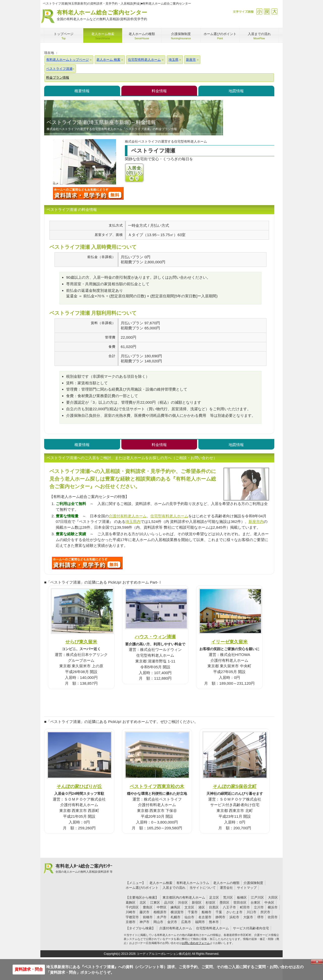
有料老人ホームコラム (193, 883)
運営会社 (226, 888)
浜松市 (234, 917)
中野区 (162, 907)
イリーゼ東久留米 (229, 642)
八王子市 (229, 907)
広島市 (186, 922)
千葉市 (193, 912)
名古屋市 (205, 917)
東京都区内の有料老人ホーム (184, 897)
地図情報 (236, 91)
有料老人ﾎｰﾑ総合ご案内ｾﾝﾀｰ (84, 869)
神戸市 (144, 922)
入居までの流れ (174, 888)
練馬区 (176, 907)
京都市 (131, 922)
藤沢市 (144, 912)
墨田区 (224, 903)
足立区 (214, 897)
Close (317, 962)
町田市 (245, 907)
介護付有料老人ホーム (128, 516)
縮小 (259, 11)
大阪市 (248, 917)
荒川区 (228, 897)
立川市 (259, 907)
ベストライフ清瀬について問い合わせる (88, 193)
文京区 (189, 907)
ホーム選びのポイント (142, 888)
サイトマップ (247, 888)
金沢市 (172, 922)
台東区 (255, 903)
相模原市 (160, 912)
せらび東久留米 (81, 642)
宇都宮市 (132, 917)
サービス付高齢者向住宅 (251, 928)
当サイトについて (203, 888)
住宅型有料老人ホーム (169, 516)
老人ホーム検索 (161, 883)
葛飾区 (131, 903)
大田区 (273, 897)
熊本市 (214, 922)
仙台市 (189, 917)
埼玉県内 (133, 521)
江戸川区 (257, 897)
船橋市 (207, 912)
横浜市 (273, 907)
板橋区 (242, 897)
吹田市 (273, 917)
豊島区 (148, 907)
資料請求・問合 (29, 969)
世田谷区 (240, 903)
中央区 (269, 903)
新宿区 (197, 903)
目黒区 (214, 907)
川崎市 (131, 912)
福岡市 (200, 922)
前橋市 (148, 917)
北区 (143, 903)
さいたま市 (234, 912)
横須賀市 (177, 912)
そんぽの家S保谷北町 (235, 786)
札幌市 (176, 917)
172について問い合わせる (87, 563)
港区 (202, 907)
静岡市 (220, 917)
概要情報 (82, 91)
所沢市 (265, 912)
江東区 (155, 903)
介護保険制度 (253, 883)
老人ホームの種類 (226, 883)
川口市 (251, 912)
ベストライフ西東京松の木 (157, 786)
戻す (267, 11)
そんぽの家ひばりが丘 (79, 786)
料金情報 (159, 91)
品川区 (169, 903)
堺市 (260, 917)
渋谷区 (183, 903)
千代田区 (132, 907)
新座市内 (256, 521)
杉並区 (211, 903)
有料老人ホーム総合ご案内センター (102, 15)
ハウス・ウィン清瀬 (155, 637)
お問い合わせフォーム (196, 943)
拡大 (274, 11)
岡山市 (158, 922)
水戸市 (162, 917)
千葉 (219, 912)
